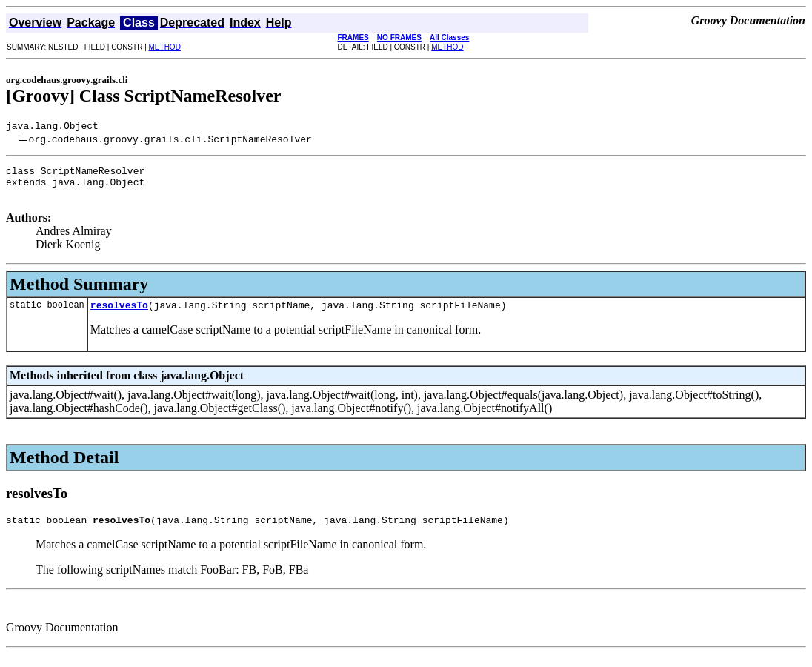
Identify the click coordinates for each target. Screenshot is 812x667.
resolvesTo (119, 316)
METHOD (165, 47)
